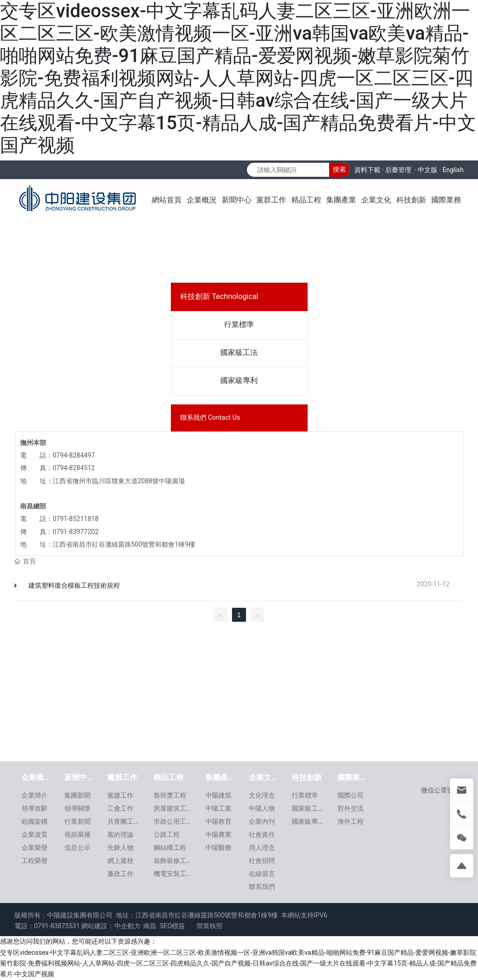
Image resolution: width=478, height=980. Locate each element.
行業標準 (239, 324)
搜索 (339, 169)
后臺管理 (398, 170)
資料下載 (367, 170)
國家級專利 (239, 380)
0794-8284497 (74, 455)
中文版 (428, 170)
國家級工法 (239, 352)
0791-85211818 (76, 519)
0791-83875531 (57, 926)
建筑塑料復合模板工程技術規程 (74, 585)
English (453, 170)
